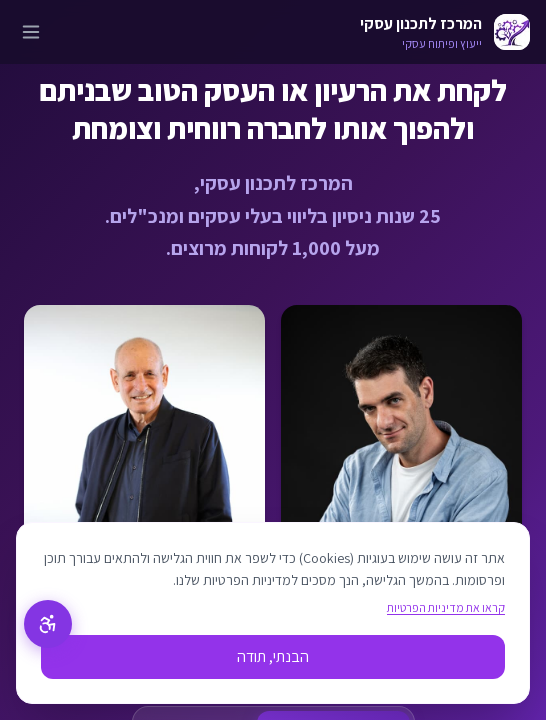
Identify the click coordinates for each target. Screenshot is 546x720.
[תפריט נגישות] (48, 624)
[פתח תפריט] (31, 32)
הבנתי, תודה (273, 656)
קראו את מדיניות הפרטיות (446, 607)
